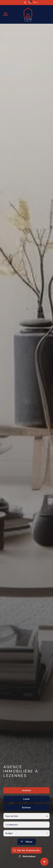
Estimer (26, 817)
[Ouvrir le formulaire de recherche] (27, 852)
